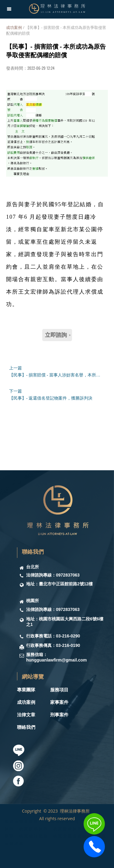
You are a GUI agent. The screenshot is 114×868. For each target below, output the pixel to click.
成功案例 (14, 27)
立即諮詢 (58, 335)
